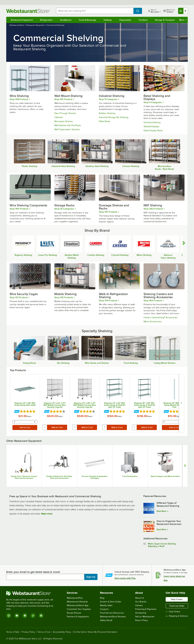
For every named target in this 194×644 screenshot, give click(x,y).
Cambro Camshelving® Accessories (161, 317)
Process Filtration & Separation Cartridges (95, 477)
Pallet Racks (105, 121)
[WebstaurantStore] (32, 593)
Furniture (143, 20)
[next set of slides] (181, 403)
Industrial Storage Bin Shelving (114, 117)
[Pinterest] (41, 616)
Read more (47, 514)
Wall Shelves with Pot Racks (68, 125)
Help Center (177, 599)
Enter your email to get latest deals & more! (33, 572)
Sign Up (91, 577)
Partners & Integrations (78, 617)
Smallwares (66, 20)
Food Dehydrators (130, 476)
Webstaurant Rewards (77, 602)
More (183, 20)
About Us (140, 598)
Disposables (125, 20)
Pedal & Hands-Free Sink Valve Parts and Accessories (59, 477)
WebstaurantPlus (75, 598)
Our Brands (141, 602)
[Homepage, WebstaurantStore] (29, 11)
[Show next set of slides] (185, 466)
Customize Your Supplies (79, 609)
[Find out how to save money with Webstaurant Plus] (17, 412)
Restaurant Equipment (22, 20)
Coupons (104, 609)
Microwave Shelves (64, 121)
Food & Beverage (88, 20)
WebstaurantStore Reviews (113, 617)
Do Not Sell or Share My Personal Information (95, 632)
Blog (102, 598)
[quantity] (45, 427)
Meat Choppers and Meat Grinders (165, 476)
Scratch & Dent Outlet (110, 602)
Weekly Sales (106, 605)
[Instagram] (9, 616)
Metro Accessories (153, 322)
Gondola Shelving (152, 122)
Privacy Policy (28, 632)
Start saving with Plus (125, 578)
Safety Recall (106, 620)
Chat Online (173, 612)
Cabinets (59, 117)
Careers (139, 605)
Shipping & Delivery (177, 616)
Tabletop (108, 20)
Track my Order (177, 606)
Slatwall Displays (151, 126)
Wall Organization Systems (67, 129)
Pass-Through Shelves (65, 113)
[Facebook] (25, 616)
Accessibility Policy (62, 632)
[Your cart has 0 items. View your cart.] (183, 11)
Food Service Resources (112, 613)
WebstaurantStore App (78, 605)
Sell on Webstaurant (145, 617)
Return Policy (142, 620)
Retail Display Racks (153, 131)
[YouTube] (17, 616)
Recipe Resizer (74, 613)
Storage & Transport (165, 20)
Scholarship (141, 613)
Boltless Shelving (107, 113)
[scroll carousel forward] (184, 243)
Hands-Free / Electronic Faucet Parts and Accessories (24, 477)
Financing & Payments (146, 609)
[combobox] (95, 11)
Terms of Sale (13, 632)
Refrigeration (46, 20)
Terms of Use (44, 632)
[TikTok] (33, 616)
